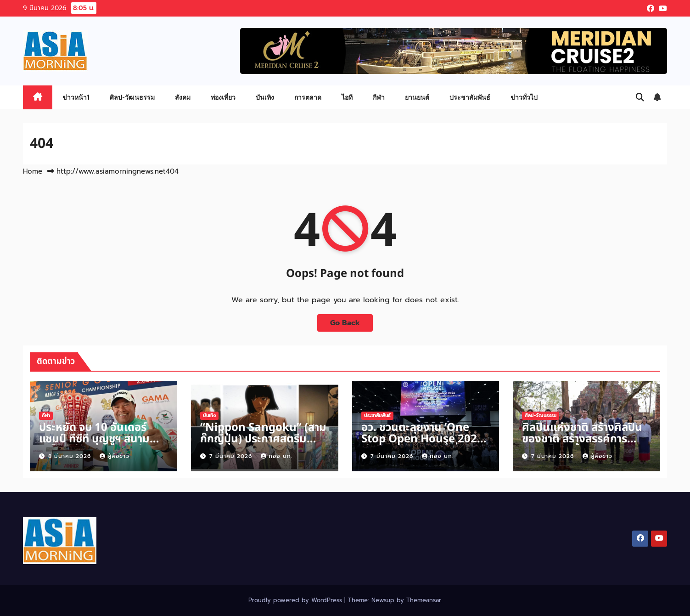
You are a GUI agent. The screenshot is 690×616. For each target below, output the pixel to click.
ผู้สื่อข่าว (115, 456)
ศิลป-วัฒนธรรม (132, 97)
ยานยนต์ (417, 97)
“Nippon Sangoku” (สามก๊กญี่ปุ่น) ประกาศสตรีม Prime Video (263, 439)
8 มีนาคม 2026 (71, 456)
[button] (640, 97)
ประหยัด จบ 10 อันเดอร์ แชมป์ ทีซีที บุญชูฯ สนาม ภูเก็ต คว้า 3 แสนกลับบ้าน (97, 439)
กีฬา (379, 97)
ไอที (347, 97)
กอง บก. (277, 456)
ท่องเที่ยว (223, 97)
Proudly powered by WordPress (296, 600)
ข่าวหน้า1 (76, 97)
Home (33, 171)
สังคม (183, 97)
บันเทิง (265, 97)
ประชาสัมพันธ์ (470, 97)
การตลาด (308, 97)
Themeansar (424, 600)
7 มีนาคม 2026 (232, 456)
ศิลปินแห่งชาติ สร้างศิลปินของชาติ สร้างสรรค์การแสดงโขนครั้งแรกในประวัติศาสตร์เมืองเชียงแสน (586, 445)
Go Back (345, 323)
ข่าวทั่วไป (524, 97)
